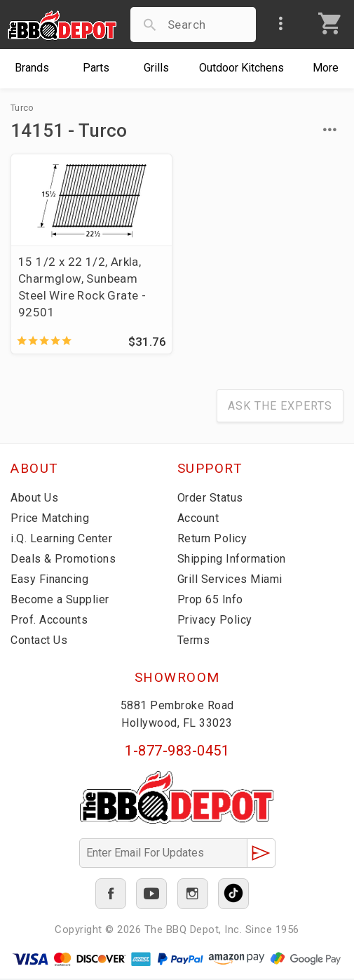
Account (198, 519)
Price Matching (50, 519)
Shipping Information (232, 559)
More (326, 68)
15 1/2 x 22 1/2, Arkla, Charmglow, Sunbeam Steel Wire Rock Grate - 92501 (82, 287)
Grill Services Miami (230, 580)
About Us (34, 498)
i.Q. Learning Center (61, 539)
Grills (156, 68)
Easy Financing (49, 580)
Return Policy (212, 539)
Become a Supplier (60, 600)
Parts (96, 68)
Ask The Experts (280, 407)
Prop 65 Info (210, 600)
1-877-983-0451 (177, 751)
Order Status (210, 498)
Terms (194, 641)
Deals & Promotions (63, 559)
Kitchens (241, 68)
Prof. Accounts (49, 620)
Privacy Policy (215, 620)
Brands (32, 68)
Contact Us (39, 641)
